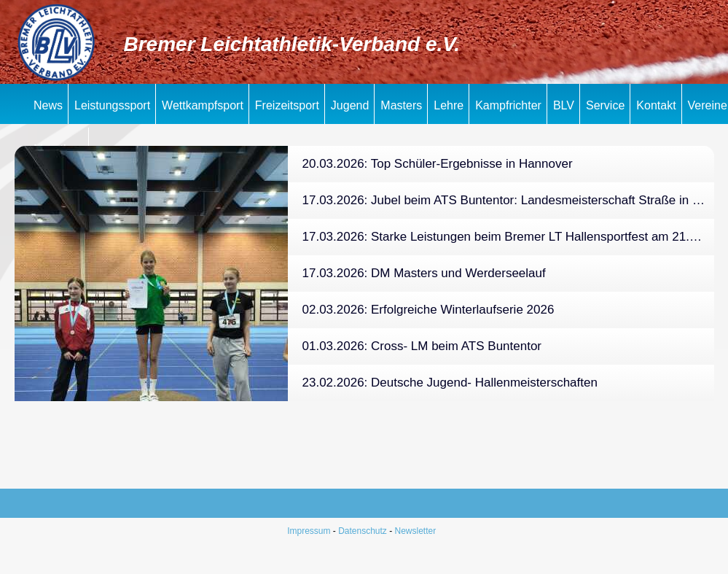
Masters (401, 105)
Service (605, 105)
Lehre (449, 105)
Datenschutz (363, 531)
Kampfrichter (508, 105)
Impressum (309, 531)
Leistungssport (112, 105)
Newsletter (416, 531)
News (48, 105)
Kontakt (656, 105)
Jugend (350, 105)
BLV (564, 105)
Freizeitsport (287, 105)
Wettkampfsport (203, 105)
